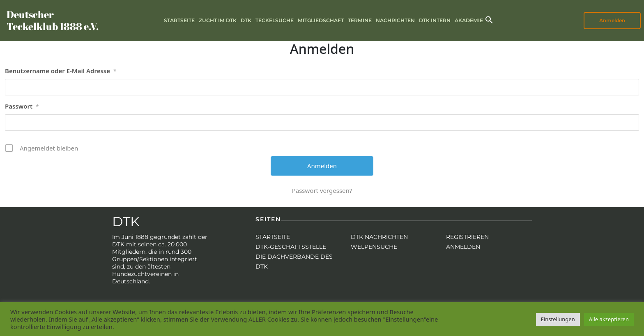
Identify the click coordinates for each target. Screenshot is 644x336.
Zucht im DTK (218, 20)
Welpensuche (374, 247)
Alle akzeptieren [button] (609, 319)
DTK (246, 20)
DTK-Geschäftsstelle (291, 247)
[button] (489, 19)
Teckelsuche (275, 20)
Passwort (22, 107)
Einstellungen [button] (558, 319)
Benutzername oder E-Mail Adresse (61, 71)
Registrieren (467, 237)
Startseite (179, 20)
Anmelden (612, 20)
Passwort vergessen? (322, 190)
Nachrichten (395, 20)
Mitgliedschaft (321, 20)
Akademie (469, 20)
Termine (360, 20)
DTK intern (435, 20)
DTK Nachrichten (379, 237)
